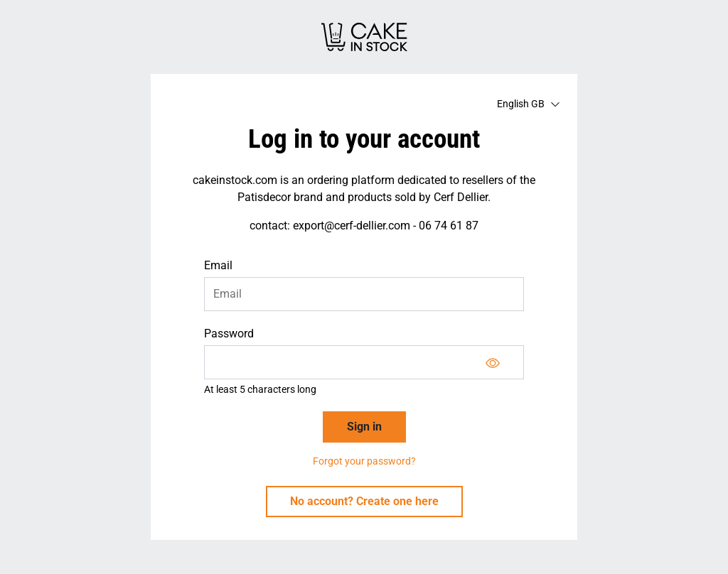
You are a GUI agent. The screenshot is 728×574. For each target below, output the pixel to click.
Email (218, 265)
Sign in (364, 427)
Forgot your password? (364, 461)
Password (229, 334)
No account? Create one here (364, 501)
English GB (529, 104)
